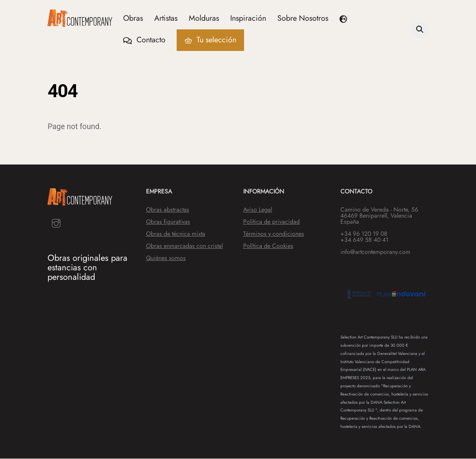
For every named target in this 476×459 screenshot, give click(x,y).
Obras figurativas (168, 222)
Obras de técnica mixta (176, 234)
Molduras (204, 18)
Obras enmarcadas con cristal (184, 246)
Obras (133, 18)
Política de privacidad (271, 222)
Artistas (166, 18)
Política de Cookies (268, 246)
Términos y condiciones (274, 234)
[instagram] (56, 223)
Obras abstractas (168, 210)
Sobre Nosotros (303, 18)
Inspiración (249, 18)
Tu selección (210, 40)
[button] (345, 19)
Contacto (144, 40)
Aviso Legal (258, 210)
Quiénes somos (166, 258)
